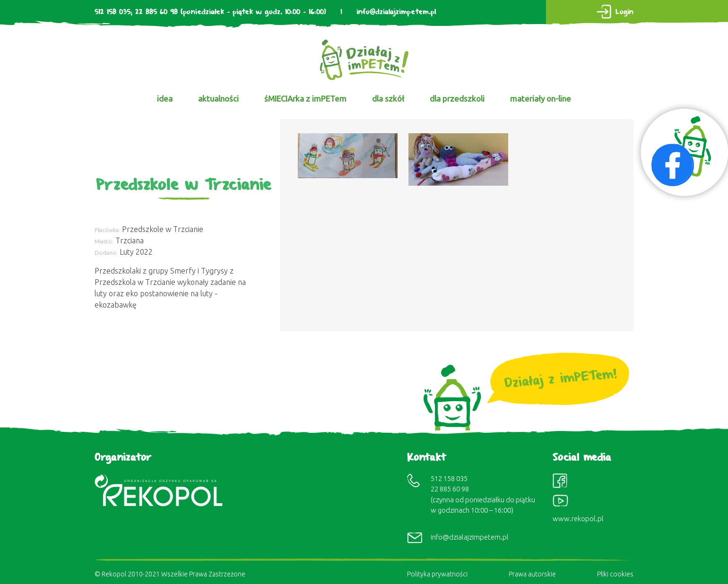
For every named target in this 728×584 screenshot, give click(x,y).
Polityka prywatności (437, 574)
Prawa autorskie (532, 574)
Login (624, 12)
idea (165, 99)
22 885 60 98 (156, 12)
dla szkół (388, 99)
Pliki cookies (615, 574)
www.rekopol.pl (578, 519)
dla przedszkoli (457, 99)
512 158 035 (113, 12)
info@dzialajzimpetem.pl (396, 12)
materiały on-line (541, 99)
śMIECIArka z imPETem (305, 99)
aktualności (218, 99)
